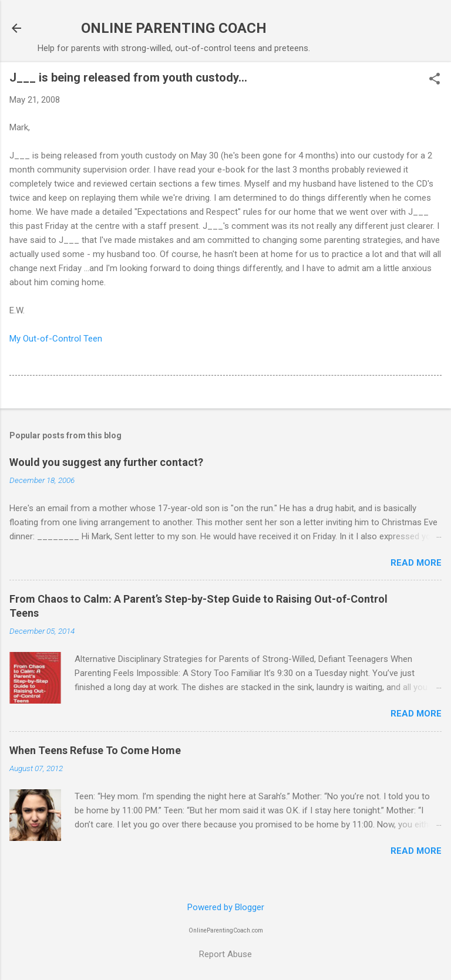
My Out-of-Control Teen (56, 339)
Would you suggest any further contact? (106, 462)
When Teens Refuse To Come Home (95, 750)
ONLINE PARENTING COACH (174, 28)
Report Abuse (225, 954)
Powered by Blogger (226, 907)
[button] (435, 80)
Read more (416, 563)
